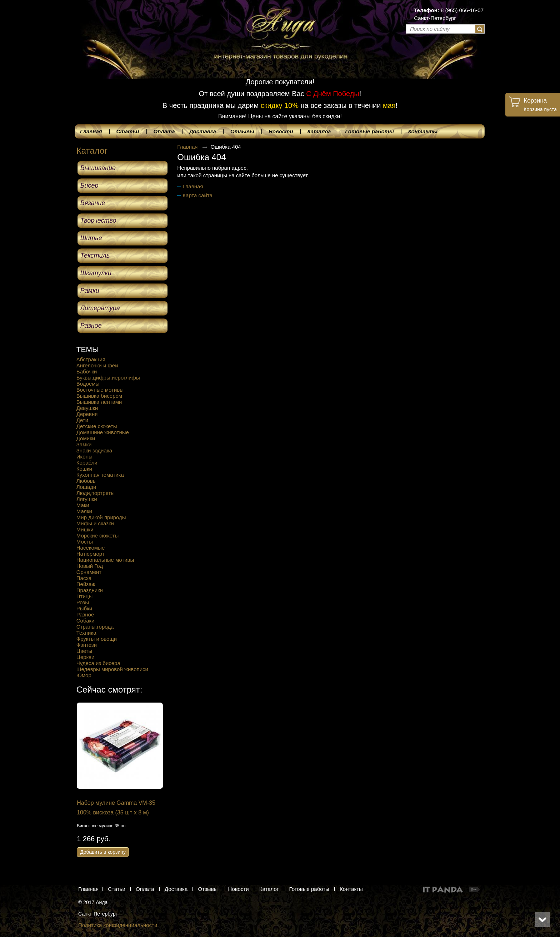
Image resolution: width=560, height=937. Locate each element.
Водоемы (88, 384)
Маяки (84, 511)
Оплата (145, 889)
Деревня (87, 414)
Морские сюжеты (97, 536)
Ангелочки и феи (97, 365)
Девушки (87, 408)
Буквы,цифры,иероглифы (108, 378)
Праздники (90, 590)
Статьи (117, 889)
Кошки (84, 469)
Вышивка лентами (99, 402)
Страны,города (95, 627)
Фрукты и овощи (97, 639)
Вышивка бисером (99, 396)
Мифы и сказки (95, 523)
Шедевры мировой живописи (112, 669)
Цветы (84, 651)
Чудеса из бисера (98, 663)
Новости (239, 889)
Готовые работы (309, 889)
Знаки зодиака (94, 450)
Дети (82, 420)
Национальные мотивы (105, 560)
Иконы (84, 457)
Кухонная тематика (100, 475)
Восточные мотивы (100, 390)
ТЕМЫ (88, 349)
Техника (86, 633)
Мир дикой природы (101, 517)
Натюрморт (91, 554)
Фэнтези (87, 645)
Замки (84, 444)
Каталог (92, 151)
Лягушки (87, 499)
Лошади (86, 487)
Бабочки (87, 371)
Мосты (85, 542)
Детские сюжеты (97, 426)
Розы (83, 602)
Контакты (351, 889)
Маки (83, 505)
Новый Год (90, 566)
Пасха (84, 578)
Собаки (86, 621)
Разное (85, 614)
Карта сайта (197, 195)
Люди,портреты (96, 493)
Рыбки (84, 608)
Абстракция (91, 359)
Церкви (86, 657)
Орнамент (89, 572)
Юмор (84, 675)
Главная (187, 147)
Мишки (85, 529)
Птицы (84, 596)
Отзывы (208, 889)
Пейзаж (86, 584)
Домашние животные (103, 432)
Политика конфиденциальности (118, 925)
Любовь (86, 481)
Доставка (176, 889)
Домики (86, 438)
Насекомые (91, 548)
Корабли (87, 463)
